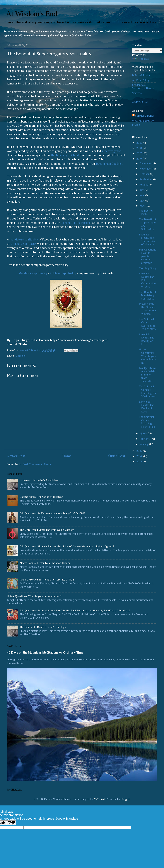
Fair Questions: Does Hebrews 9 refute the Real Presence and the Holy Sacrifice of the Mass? (75, 610)
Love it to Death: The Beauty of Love (147, 339)
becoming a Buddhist (109, 164)
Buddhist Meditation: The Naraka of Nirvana (147, 239)
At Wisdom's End (32, 14)
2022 (140, 143)
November (146, 169)
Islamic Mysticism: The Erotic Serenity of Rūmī (47, 580)
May (142, 201)
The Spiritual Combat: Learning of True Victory (147, 324)
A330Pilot (99, 799)
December (146, 163)
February (145, 439)
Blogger (125, 799)
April (143, 206)
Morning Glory (148, 268)
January (144, 444)
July (142, 190)
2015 (139, 451)
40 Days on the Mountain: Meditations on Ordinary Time (45, 652)
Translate (141, 59)
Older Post (117, 456)
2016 (139, 159)
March (144, 433)
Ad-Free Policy (141, 80)
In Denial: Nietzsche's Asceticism (39, 480)
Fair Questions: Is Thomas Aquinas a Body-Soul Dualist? (52, 513)
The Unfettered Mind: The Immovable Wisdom (47, 530)
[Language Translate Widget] (147, 51)
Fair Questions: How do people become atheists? (148, 256)
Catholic (21, 356)
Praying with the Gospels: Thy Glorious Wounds (148, 309)
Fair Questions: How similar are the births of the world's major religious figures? (67, 546)
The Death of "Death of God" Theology (43, 627)
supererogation (111, 151)
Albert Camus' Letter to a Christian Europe (45, 563)
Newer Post (16, 456)
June (142, 195)
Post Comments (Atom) (37, 464)
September (146, 179)
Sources (137, 93)
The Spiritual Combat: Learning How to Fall (147, 422)
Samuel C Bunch (145, 116)
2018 (139, 148)
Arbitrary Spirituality (63, 273)
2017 (139, 153)
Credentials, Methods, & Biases (143, 87)
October (145, 174)
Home (67, 456)
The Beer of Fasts (146, 212)
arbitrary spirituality (24, 244)
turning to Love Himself (76, 223)
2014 (139, 456)
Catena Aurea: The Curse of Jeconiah (41, 497)
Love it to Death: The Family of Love (147, 407)
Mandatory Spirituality (33, 273)
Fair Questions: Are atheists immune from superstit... (148, 375)
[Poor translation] (11, 823)
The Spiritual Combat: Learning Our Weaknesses (148, 391)
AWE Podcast (140, 102)
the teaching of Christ (65, 155)
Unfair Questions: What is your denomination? (148, 356)
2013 (139, 461)
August (144, 185)
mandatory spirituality (24, 239)
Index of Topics (141, 75)
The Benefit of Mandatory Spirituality (148, 295)
